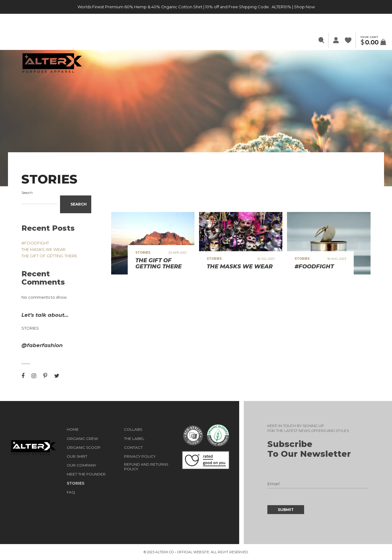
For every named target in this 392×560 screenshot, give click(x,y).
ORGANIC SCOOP (84, 448)
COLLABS (133, 429)
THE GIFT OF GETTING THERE (49, 256)
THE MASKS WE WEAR (43, 249)
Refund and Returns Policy (146, 467)
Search (27, 193)
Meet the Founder (86, 474)
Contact (133, 448)
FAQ (71, 492)
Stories (30, 328)
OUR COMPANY (81, 465)
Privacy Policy (140, 456)
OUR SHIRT (77, 456)
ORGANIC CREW (82, 439)
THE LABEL (134, 439)
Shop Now (304, 7)
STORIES (75, 483)
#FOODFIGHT (35, 243)
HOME (73, 429)
